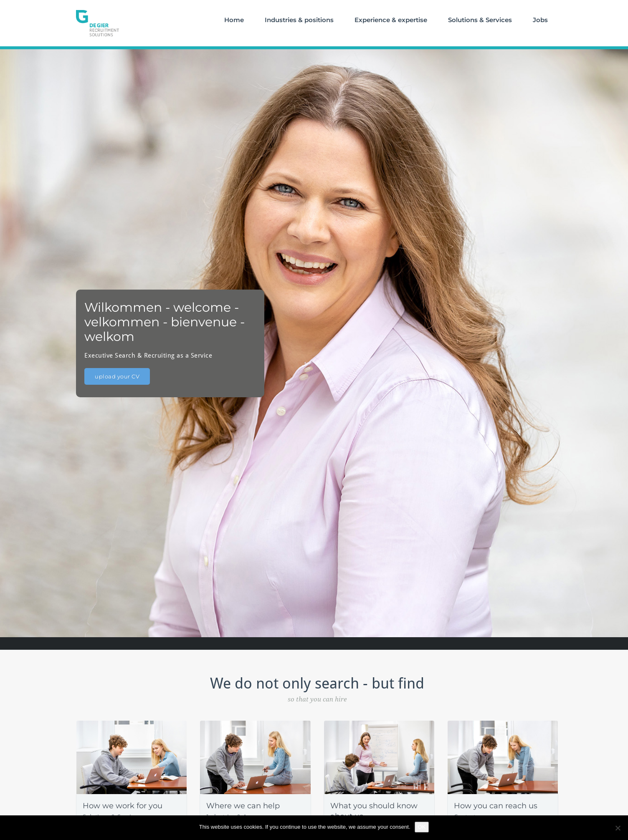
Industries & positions (299, 20)
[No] (618, 828)
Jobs (540, 20)
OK (422, 827)
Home (234, 20)
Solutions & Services (480, 20)
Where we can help (243, 806)
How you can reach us (496, 806)
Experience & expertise (391, 20)
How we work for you (123, 806)
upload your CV (117, 376)
